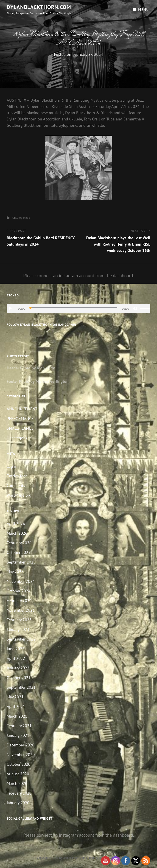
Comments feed (20, 485)
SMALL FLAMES (20, 428)
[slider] (73, 308)
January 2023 (18, 629)
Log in (12, 466)
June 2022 (16, 649)
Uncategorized (21, 218)
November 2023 (21, 610)
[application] (78, 309)
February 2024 (19, 601)
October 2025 (19, 552)
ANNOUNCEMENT (22, 409)
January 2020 (18, 803)
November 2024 (21, 581)
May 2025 (15, 572)
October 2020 (19, 764)
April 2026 (16, 524)
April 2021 (16, 706)
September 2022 (21, 639)
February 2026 (19, 543)
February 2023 (19, 620)
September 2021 (21, 687)
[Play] (10, 309)
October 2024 (19, 591)
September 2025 (21, 562)
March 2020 (17, 783)
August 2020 (18, 774)
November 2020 (21, 755)
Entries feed (17, 476)
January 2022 (18, 668)
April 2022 (16, 658)
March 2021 (17, 716)
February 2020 (19, 793)
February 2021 (19, 726)
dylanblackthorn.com (39, 7)
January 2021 (18, 735)
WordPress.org (19, 495)
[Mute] (135, 309)
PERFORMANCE (20, 419)
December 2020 (20, 745)
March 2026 (17, 533)
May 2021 (15, 697)
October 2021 (19, 678)
